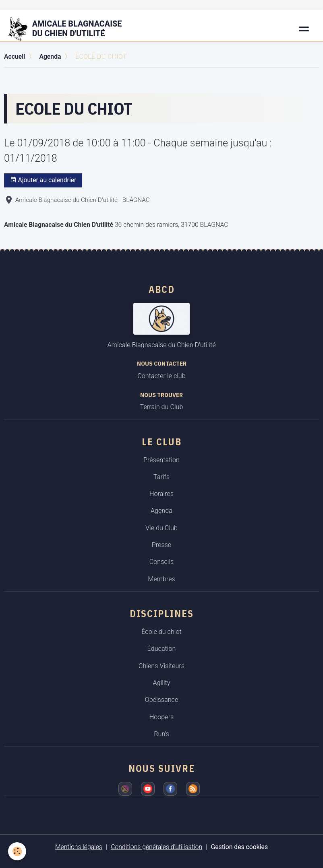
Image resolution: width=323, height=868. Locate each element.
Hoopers (162, 717)
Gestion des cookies (240, 847)
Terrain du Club (162, 407)
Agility (162, 683)
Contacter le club (161, 376)
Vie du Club (161, 528)
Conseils (162, 562)
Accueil (14, 57)
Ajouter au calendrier (43, 180)
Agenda (50, 57)
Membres (161, 579)
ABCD (162, 289)
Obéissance (162, 700)
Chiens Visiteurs (161, 666)
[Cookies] (17, 851)
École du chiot (161, 632)
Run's (161, 734)
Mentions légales (79, 847)
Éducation (162, 649)
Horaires (161, 494)
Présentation (161, 460)
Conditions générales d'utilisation (156, 847)
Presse (161, 545)
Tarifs (161, 477)
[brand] (70, 29)
